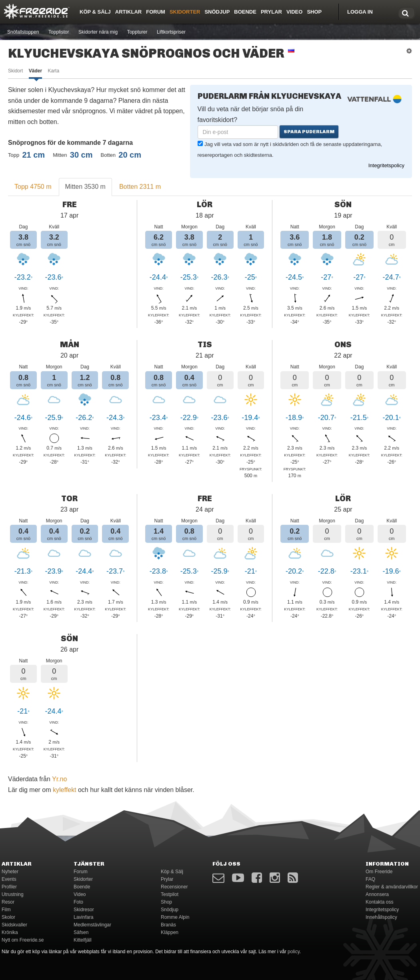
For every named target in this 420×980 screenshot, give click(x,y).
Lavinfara (83, 917)
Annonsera (377, 894)
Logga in (360, 12)
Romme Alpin (175, 917)
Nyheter (10, 872)
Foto (78, 902)
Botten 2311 (140, 187)
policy (294, 952)
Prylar (271, 12)
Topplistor (59, 32)
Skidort (15, 71)
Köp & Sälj (95, 12)
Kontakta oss (379, 902)
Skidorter (185, 12)
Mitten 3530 (85, 187)
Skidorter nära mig (98, 32)
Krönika (10, 932)
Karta (53, 71)
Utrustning (13, 894)
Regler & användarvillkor (392, 887)
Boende (245, 12)
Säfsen (81, 932)
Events (9, 879)
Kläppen (170, 932)
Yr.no (59, 779)
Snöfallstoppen (23, 32)
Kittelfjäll (83, 940)
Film (6, 910)
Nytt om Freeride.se (23, 940)
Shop (314, 12)
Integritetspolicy (386, 165)
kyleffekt (64, 790)
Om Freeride (379, 872)
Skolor (8, 917)
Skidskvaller (14, 925)
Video (294, 12)
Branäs (168, 925)
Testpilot (170, 894)
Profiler (9, 887)
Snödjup (217, 12)
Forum (156, 12)
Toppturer (137, 32)
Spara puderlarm (309, 132)
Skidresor (84, 910)
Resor (8, 902)
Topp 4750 (33, 187)
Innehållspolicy (381, 917)
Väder (35, 71)
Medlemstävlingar (92, 925)
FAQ (370, 879)
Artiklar (128, 12)
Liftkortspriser (171, 32)
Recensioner (174, 887)
